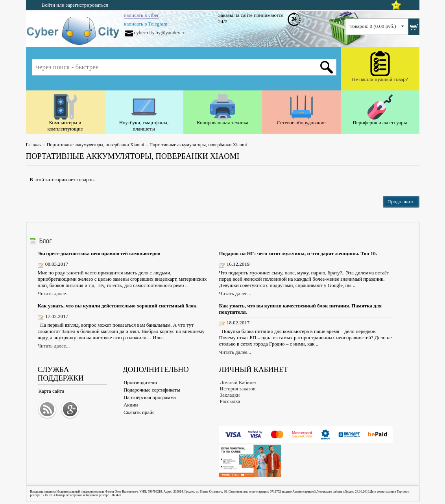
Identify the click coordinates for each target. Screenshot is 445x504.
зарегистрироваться (87, 5)
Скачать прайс (139, 412)
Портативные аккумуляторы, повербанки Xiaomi (96, 145)
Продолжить (401, 201)
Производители (140, 382)
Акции (131, 405)
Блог (46, 241)
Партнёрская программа (150, 397)
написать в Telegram (146, 24)
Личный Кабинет (238, 382)
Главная (34, 145)
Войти (49, 5)
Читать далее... (54, 293)
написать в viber (141, 15)
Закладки (230, 395)
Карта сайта (52, 391)
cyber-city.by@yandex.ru (160, 32)
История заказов (238, 389)
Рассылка (230, 401)
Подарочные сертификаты (152, 390)
